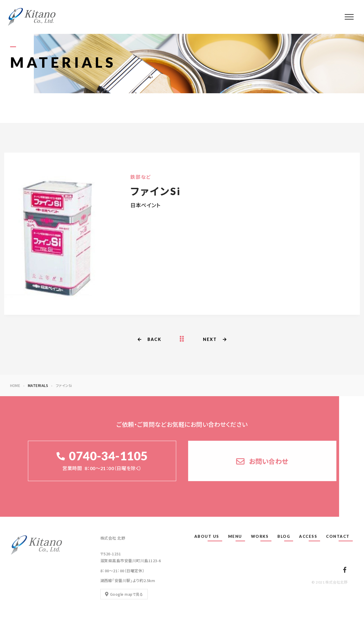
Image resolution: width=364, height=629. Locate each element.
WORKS (260, 536)
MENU (235, 536)
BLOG (284, 536)
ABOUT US (207, 536)
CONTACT (338, 536)
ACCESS (308, 536)
